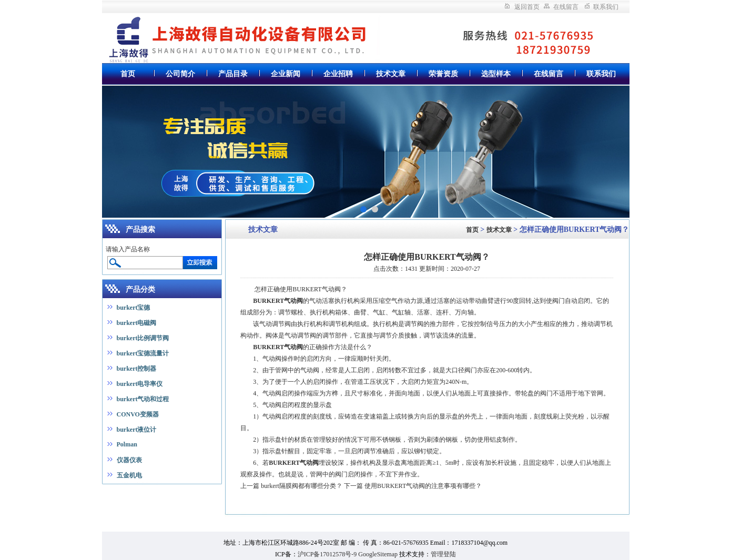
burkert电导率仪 (140, 384)
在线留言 (566, 7)
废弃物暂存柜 (46, 509)
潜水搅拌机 (340, 527)
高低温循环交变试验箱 (133, 518)
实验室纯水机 (99, 491)
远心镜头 (158, 509)
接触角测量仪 (52, 500)
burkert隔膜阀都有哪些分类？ (302, 486)
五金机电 (129, 475)
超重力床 (131, 509)
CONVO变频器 (138, 414)
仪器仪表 (129, 460)
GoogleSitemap (378, 554)
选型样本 (496, 74)
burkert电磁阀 (137, 323)
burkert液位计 (137, 430)
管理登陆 (443, 554)
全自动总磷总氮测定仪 (151, 491)
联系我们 (606, 7)
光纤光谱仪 (109, 500)
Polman (127, 444)
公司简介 (180, 74)
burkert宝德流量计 (143, 353)
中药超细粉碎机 (24, 491)
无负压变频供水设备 (386, 527)
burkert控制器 (137, 369)
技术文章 (391, 74)
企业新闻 (286, 74)
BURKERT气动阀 (278, 301)
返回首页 (527, 7)
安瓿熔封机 (50, 518)
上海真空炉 (16, 500)
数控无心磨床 (178, 500)
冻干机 (82, 500)
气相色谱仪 (188, 509)
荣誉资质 (443, 74)
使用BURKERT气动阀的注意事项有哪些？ (423, 486)
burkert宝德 (134, 308)
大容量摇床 (84, 518)
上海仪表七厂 (204, 491)
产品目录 (233, 74)
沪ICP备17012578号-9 (327, 554)
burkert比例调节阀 (143, 338)
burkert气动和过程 (143, 399)
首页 (128, 74)
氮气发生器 (63, 491)
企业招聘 (338, 74)
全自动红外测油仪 (92, 509)
